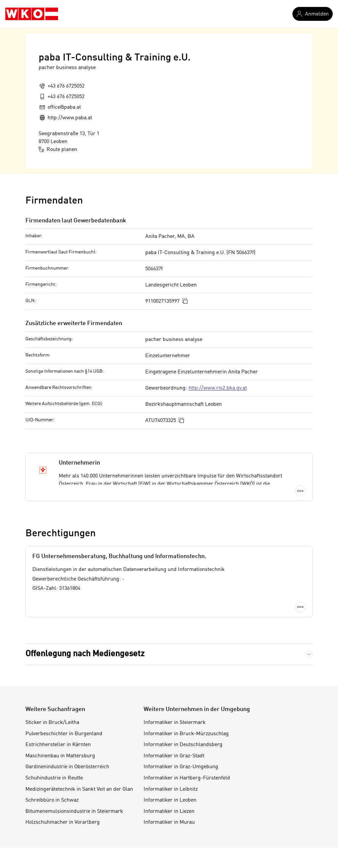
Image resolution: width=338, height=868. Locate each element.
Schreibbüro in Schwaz (52, 800)
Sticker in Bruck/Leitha (52, 723)
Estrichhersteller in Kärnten (58, 745)
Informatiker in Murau (169, 822)
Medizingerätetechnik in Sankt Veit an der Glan (79, 789)
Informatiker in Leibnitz (171, 789)
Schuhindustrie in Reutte (54, 778)
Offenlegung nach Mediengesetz (85, 654)
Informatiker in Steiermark (175, 723)
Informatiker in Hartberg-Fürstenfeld (187, 778)
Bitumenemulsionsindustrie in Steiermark (74, 811)
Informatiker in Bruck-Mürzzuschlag (186, 734)
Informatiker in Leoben (170, 800)
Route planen (58, 149)
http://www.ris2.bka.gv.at (218, 388)
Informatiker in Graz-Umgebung (181, 767)
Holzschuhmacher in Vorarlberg (63, 822)
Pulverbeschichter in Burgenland (64, 734)
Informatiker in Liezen (169, 811)
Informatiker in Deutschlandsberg (183, 745)
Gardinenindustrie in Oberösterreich (67, 767)
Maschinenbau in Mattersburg (60, 756)
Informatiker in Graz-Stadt (174, 756)
